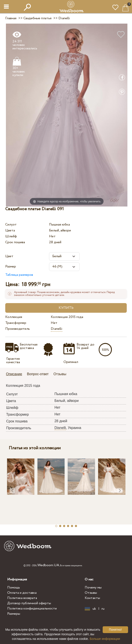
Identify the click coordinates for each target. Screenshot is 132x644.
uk (94, 609)
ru (103, 609)
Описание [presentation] (14, 374)
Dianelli (57, 329)
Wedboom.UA (48, 565)
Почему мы (93, 588)
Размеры (14, 614)
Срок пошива (15, 242)
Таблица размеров (19, 275)
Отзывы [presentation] (60, 374)
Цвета (10, 230)
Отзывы (91, 593)
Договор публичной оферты (29, 603)
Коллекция (14, 317)
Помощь (14, 588)
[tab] (16, 374)
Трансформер (16, 323)
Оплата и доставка (22, 593)
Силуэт (11, 225)
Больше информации (105, 639)
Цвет (9, 256)
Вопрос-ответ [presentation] (38, 374)
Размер (11, 266)
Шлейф (11, 236)
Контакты (92, 598)
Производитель (18, 329)
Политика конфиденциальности (32, 608)
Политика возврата (22, 598)
